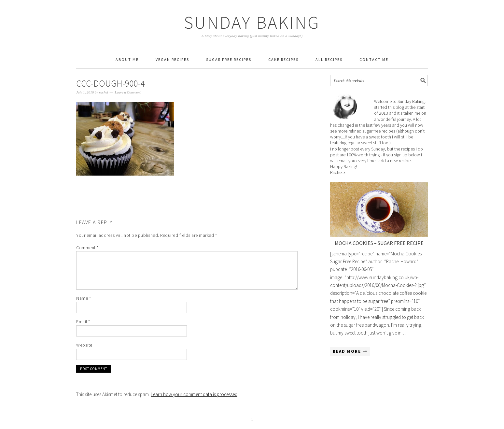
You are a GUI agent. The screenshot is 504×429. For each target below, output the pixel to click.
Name (84, 298)
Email (83, 322)
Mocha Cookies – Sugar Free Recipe (379, 243)
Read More (350, 351)
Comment (87, 248)
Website (84, 345)
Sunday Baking (252, 22)
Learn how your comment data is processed (194, 394)
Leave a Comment (128, 92)
